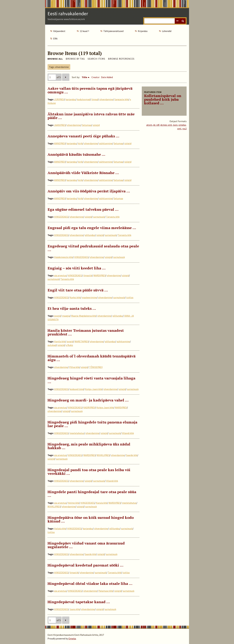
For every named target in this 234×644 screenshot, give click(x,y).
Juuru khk (75, 609)
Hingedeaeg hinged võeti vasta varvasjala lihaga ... (91, 380)
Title (84, 77)
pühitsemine (106, 143)
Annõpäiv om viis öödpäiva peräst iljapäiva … (89, 191)
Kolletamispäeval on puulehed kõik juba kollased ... (163, 99)
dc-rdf (156, 125)
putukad (52, 345)
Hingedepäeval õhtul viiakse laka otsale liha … (90, 583)
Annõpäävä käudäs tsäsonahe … (76, 154)
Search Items (96, 59)
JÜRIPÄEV (59, 99)
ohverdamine (106, 99)
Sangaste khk (121, 99)
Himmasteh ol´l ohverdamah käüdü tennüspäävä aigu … (92, 358)
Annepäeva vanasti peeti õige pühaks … (83, 136)
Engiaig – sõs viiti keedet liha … (77, 268)
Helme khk (73, 503)
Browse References (121, 59)
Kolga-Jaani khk (94, 389)
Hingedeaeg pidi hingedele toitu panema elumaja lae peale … (92, 424)
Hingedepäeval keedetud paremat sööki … (85, 565)
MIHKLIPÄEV (103, 455)
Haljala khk (60, 528)
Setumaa (87, 125)
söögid (96, 125)
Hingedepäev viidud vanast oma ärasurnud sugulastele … (86, 545)
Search (183, 21)
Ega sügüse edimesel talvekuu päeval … (83, 209)
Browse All (55, 59)
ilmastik (88, 275)
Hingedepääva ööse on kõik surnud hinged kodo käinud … (91, 519)
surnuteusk (99, 217)
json (175, 125)
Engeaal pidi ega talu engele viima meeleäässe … (92, 228)
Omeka (72, 638)
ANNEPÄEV (60, 143)
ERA (55, 39)
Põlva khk (74, 367)
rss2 (184, 129)
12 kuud (84, 31)
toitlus (130, 297)
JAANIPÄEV (60, 125)
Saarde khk (132, 455)
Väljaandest (59, 31)
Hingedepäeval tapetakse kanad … (79, 602)
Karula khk (102, 503)
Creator (96, 77)
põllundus (90, 235)
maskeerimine (89, 297)
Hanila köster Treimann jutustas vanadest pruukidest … (86, 332)
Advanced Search (177, 21)
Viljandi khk (128, 433)
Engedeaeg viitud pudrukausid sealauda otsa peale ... (93, 248)
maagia (66, 316)
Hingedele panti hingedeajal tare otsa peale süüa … (92, 494)
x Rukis (69, 345)
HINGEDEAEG (61, 217)
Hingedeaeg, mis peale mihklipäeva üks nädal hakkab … (89, 446)
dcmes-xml (166, 125)
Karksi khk (75, 297)
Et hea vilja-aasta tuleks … (72, 308)
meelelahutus (77, 433)
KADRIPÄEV (89, 407)
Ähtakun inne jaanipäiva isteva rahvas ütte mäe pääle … (91, 116)
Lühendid (167, 31)
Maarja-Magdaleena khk (84, 316)
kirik (80, 143)
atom (149, 125)
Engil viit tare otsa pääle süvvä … (78, 290)
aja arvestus (60, 275)
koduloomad (84, 99)
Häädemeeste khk (63, 257)
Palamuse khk (106, 591)
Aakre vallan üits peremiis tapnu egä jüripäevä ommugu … (90, 90)
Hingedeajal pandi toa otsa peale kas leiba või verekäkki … (89, 472)
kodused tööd (77, 389)
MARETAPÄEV (81, 341)
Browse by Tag (75, 59)
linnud (95, 99)
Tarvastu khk (113, 217)
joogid (57, 316)
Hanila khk (60, 341)
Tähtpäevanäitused (113, 31)
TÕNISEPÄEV (96, 367)
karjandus (71, 99)
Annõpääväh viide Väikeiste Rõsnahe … (83, 173)
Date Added (107, 77)
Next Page (66, 77)
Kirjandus (143, 31)
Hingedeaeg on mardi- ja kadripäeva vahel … (88, 400)
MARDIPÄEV (99, 275)
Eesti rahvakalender (68, 14)
